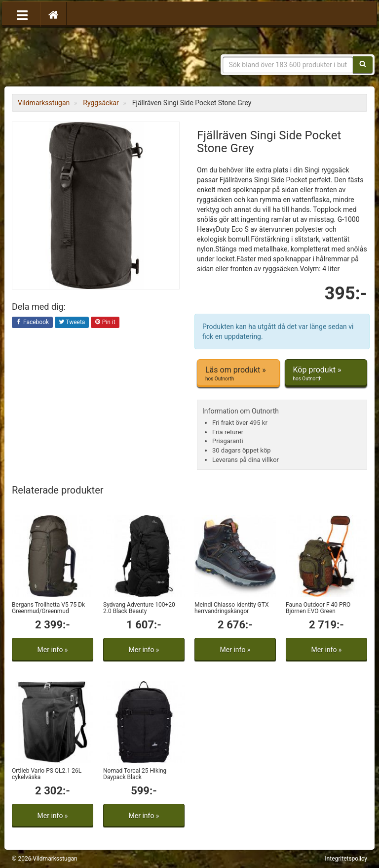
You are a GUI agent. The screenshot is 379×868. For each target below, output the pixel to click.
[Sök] (363, 65)
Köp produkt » (326, 373)
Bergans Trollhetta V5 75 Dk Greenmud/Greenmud (48, 608)
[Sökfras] (288, 65)
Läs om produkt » (238, 373)
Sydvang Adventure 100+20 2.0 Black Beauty (139, 608)
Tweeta (72, 323)
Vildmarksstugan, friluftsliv (104, 58)
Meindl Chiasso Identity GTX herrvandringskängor (231, 608)
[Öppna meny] (22, 14)
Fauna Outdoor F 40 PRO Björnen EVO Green (318, 608)
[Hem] (53, 14)
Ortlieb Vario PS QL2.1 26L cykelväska (47, 774)
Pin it (105, 323)
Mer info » (53, 650)
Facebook (32, 323)
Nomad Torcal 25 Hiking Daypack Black (135, 774)
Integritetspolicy (346, 859)
